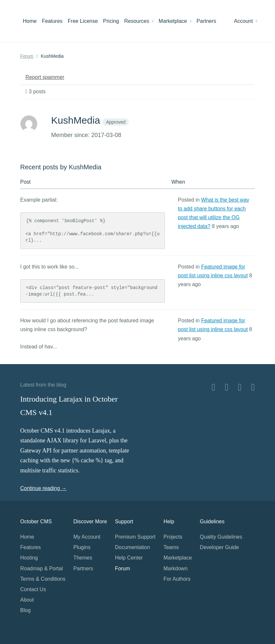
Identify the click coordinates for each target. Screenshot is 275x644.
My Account (87, 537)
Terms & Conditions (43, 579)
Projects (173, 537)
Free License (83, 21)
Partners (206, 21)
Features (52, 21)
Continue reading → (43, 488)
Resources (139, 21)
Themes (83, 558)
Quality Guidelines (221, 537)
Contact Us (33, 589)
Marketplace (175, 21)
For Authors (177, 579)
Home (30, 21)
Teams (171, 547)
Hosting (29, 558)
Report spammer (45, 77)
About (27, 600)
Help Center (129, 558)
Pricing (111, 21)
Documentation (133, 547)
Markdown (176, 568)
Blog (25, 610)
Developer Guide (219, 547)
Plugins (82, 547)
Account (246, 21)
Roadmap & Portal (42, 568)
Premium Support (135, 537)
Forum (27, 56)
